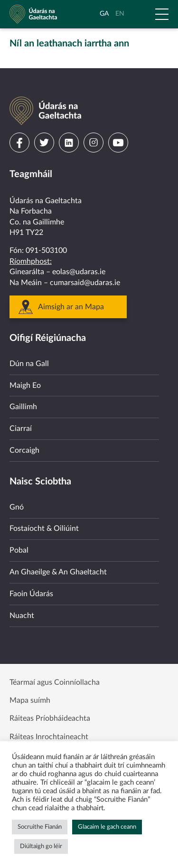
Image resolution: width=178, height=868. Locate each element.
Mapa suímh (30, 700)
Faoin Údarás (31, 594)
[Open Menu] (162, 14)
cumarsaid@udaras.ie (85, 283)
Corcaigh (24, 450)
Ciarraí (21, 429)
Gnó (17, 507)
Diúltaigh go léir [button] (41, 846)
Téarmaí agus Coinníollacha (55, 682)
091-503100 (46, 251)
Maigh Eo (25, 385)
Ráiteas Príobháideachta (50, 718)
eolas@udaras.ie (79, 272)
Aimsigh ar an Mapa (71, 307)
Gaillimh (23, 407)
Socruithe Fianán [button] (40, 827)
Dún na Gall (29, 364)
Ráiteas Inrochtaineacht (49, 737)
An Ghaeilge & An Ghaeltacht (58, 572)
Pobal (19, 550)
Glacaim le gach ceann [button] (107, 827)
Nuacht (22, 616)
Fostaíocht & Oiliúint (44, 528)
